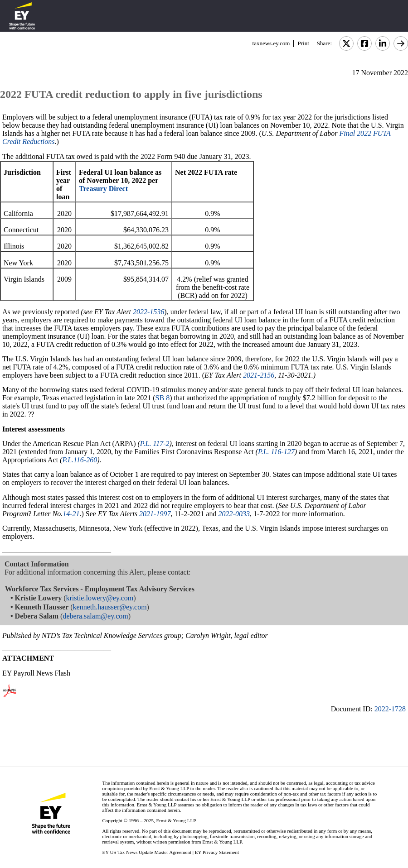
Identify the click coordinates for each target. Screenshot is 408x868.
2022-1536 (148, 312)
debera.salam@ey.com (95, 616)
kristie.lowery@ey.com (100, 598)
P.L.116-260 (80, 460)
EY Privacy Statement (217, 852)
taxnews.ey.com (271, 43)
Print (303, 43)
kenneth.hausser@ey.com (110, 607)
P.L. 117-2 (155, 444)
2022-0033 (234, 514)
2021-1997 (155, 514)
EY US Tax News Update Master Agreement (147, 852)
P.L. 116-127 (276, 452)
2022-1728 (390, 709)
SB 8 (163, 398)
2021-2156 (259, 375)
